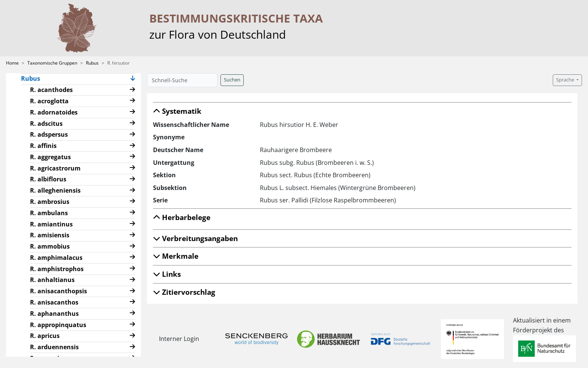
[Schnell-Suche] (182, 80)
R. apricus (45, 336)
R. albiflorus (48, 179)
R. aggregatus (50, 157)
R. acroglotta (49, 101)
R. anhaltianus (52, 280)
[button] (133, 79)
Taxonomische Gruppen (52, 63)
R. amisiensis (50, 235)
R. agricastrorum (55, 168)
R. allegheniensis (55, 190)
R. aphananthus (54, 314)
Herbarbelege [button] (182, 217)
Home (12, 63)
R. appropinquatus (58, 325)
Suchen (232, 80)
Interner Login (179, 339)
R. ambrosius (50, 202)
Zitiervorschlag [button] (184, 292)
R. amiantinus (51, 224)
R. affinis (43, 146)
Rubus (92, 63)
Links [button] (167, 274)
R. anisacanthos (54, 302)
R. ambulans (49, 213)
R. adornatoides (54, 112)
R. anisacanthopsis (58, 291)
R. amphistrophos (57, 269)
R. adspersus (49, 134)
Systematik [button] (177, 111)
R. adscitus (46, 124)
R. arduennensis (54, 347)
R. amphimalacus (56, 258)
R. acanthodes (51, 90)
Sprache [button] (566, 80)
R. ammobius (50, 246)
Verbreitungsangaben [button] (195, 238)
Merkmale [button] (176, 256)
